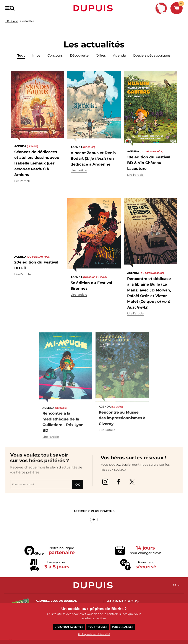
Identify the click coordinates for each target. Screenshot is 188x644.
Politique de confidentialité (94, 634)
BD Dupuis (12, 21)
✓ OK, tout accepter (69, 627)
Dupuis (94, 8)
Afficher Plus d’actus (94, 523)
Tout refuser (98, 627)
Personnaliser (123, 627)
